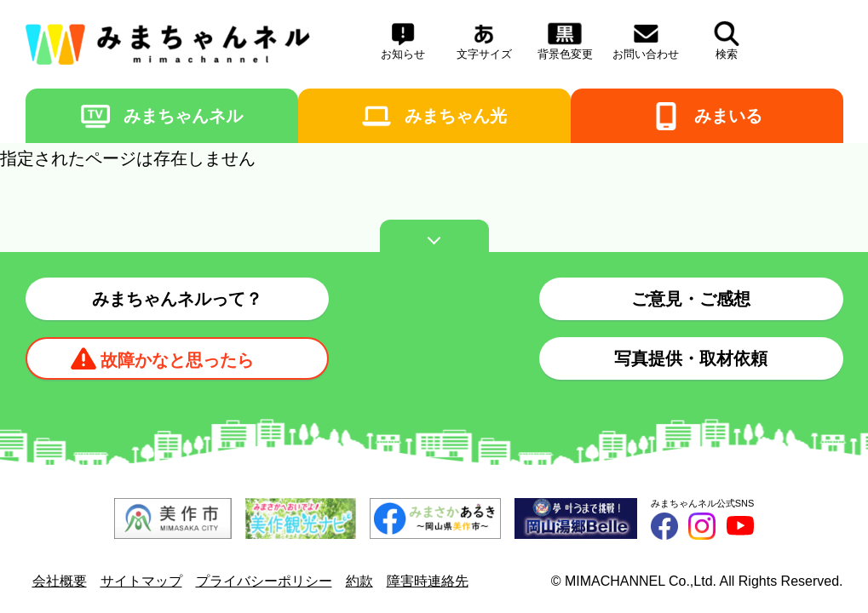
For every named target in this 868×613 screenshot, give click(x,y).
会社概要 (60, 581)
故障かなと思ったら (177, 360)
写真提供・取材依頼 (691, 358)
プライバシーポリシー (264, 581)
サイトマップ (141, 581)
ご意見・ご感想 (691, 299)
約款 (359, 581)
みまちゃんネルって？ (177, 299)
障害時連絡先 (428, 581)
